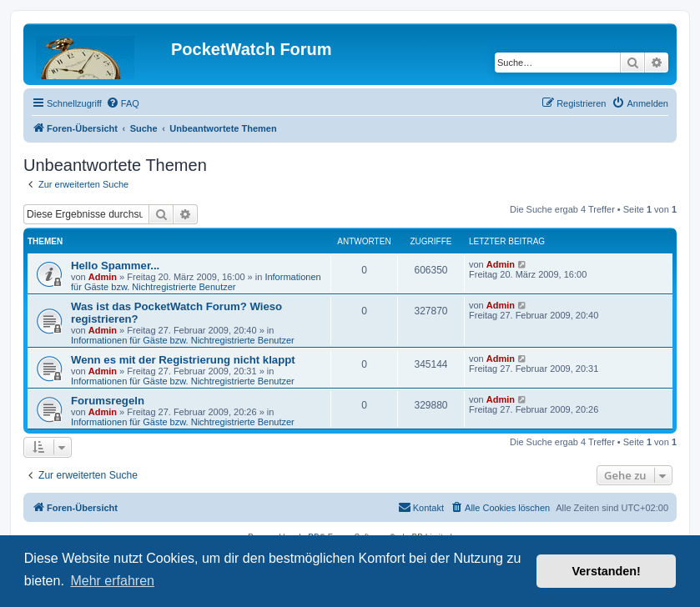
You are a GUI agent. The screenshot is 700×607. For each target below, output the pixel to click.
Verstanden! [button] (607, 571)
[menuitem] (123, 103)
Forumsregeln (108, 401)
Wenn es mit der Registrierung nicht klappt (183, 360)
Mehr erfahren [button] (112, 581)
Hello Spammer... (115, 266)
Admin (103, 277)
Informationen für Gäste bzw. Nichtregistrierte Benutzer (196, 282)
